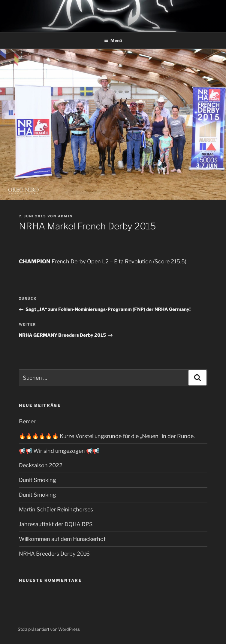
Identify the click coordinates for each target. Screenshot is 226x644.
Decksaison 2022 (41, 465)
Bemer (27, 421)
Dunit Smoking (38, 480)
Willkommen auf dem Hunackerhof (62, 539)
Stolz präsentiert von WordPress (49, 629)
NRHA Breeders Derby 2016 (54, 554)
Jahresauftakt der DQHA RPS (56, 524)
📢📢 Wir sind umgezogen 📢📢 (59, 451)
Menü (113, 40)
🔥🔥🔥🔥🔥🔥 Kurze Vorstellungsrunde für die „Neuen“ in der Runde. (107, 436)
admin (65, 216)
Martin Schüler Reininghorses (56, 509)
